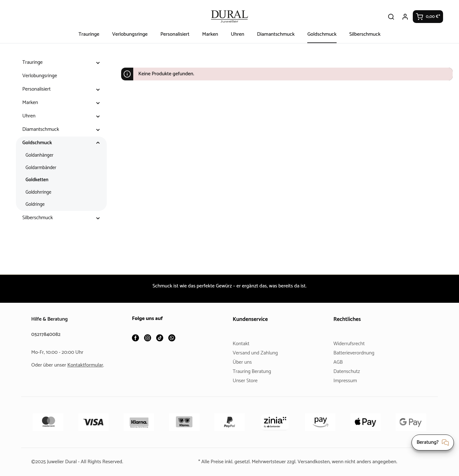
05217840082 (47, 335)
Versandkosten (315, 462)
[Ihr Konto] (405, 17)
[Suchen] (391, 17)
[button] (98, 63)
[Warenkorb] (428, 17)
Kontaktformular (88, 365)
